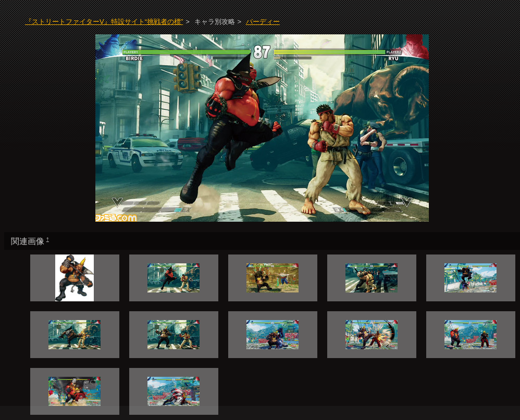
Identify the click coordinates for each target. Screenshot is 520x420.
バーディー (263, 22)
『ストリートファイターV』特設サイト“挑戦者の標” (104, 22)
